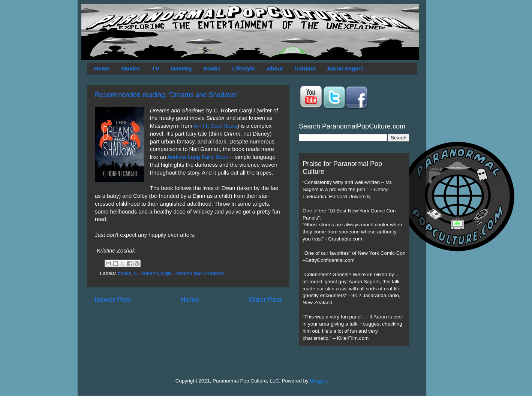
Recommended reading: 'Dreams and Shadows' (166, 95)
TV (155, 68)
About (275, 68)
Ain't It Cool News (215, 126)
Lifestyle (244, 68)
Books (212, 68)
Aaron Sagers (345, 68)
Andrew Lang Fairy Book (198, 157)
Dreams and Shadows (199, 273)
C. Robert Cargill (153, 273)
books (124, 273)
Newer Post (113, 300)
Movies (131, 68)
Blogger (319, 381)
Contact (305, 68)
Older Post (265, 300)
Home (102, 68)
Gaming (181, 68)
